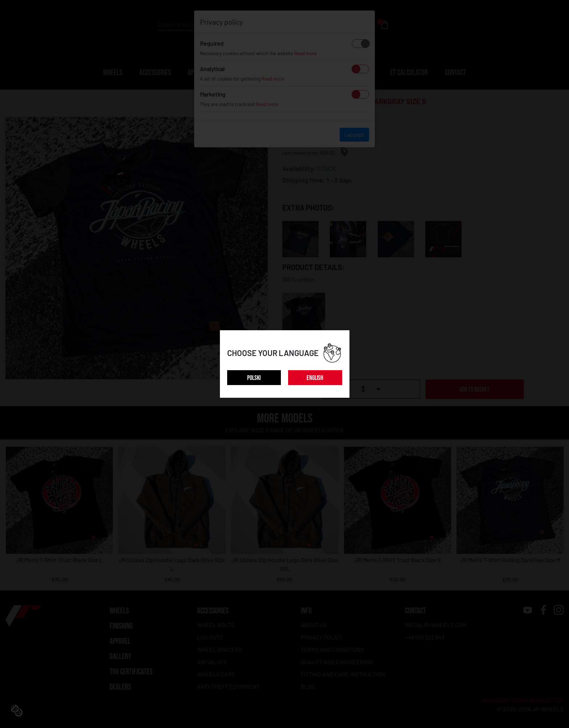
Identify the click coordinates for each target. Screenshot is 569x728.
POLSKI (254, 378)
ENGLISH (315, 378)
